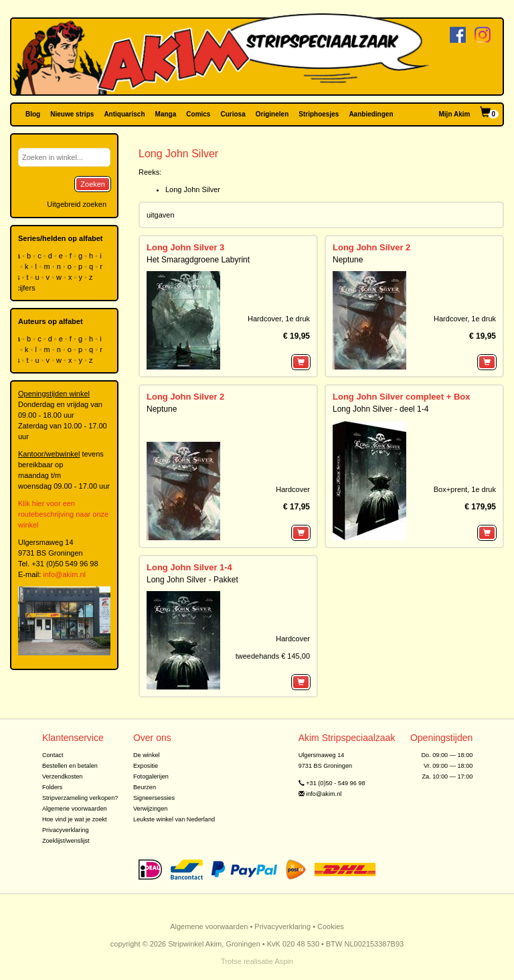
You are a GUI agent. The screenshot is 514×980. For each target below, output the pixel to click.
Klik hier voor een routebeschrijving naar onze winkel (63, 514)
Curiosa (233, 114)
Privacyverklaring (66, 830)
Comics (198, 114)
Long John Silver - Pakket (192, 580)
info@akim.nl (64, 574)
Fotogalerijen (151, 777)
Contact (53, 755)
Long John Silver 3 (185, 247)
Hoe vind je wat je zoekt (75, 819)
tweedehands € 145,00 (273, 656)
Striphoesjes (319, 114)
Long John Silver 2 (371, 247)
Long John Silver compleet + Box (402, 397)
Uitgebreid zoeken (77, 204)
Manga (166, 114)
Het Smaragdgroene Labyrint (198, 260)
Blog (33, 114)
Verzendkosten (63, 777)
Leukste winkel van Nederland (174, 819)
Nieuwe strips (72, 114)
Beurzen (145, 787)
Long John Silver (193, 189)
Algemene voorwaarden (75, 809)
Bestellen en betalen (70, 766)
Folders (53, 787)
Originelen (272, 114)
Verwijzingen (150, 809)
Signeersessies (154, 798)
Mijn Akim (455, 114)
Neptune (348, 260)
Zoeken (93, 184)
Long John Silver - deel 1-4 (380, 409)
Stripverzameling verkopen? (80, 798)
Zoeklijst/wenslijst (66, 841)
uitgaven (161, 215)
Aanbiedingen (371, 114)
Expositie (146, 766)
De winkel (147, 755)
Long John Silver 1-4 (189, 567)
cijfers (27, 288)
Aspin (284, 961)
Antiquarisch (124, 114)
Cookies (331, 926)
